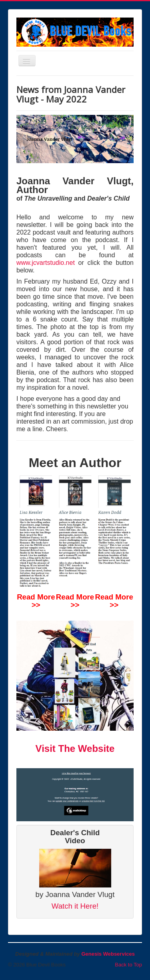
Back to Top (128, 965)
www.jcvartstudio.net (46, 263)
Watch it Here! (75, 906)
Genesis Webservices (108, 954)
